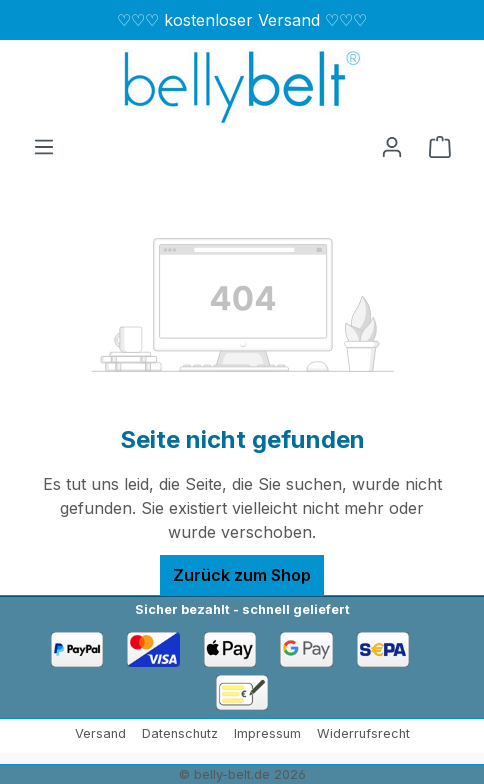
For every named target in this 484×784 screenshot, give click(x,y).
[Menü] (44, 146)
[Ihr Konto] (392, 146)
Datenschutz (180, 733)
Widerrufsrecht (363, 733)
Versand (100, 733)
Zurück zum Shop (242, 575)
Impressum (267, 733)
